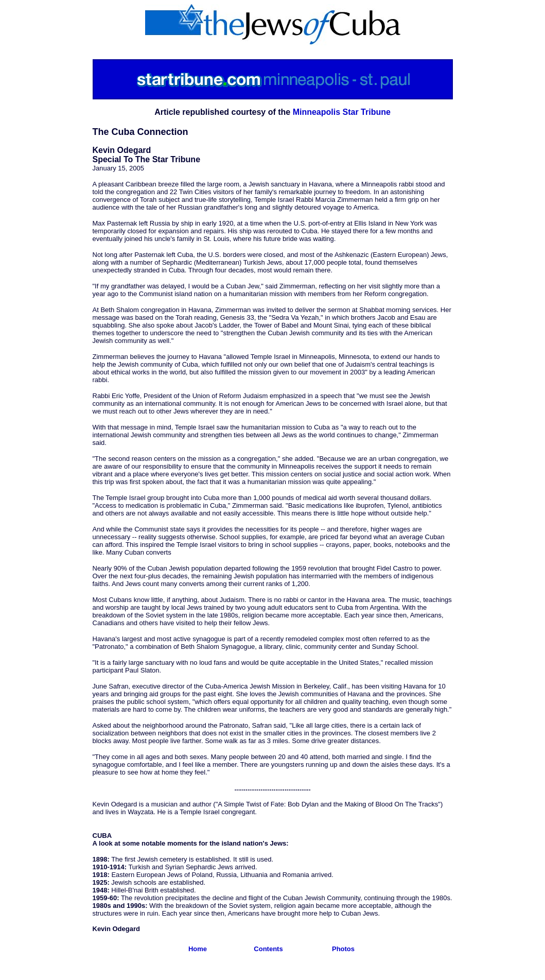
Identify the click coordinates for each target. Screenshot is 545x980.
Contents (268, 949)
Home (198, 949)
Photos (343, 949)
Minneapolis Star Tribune (342, 112)
